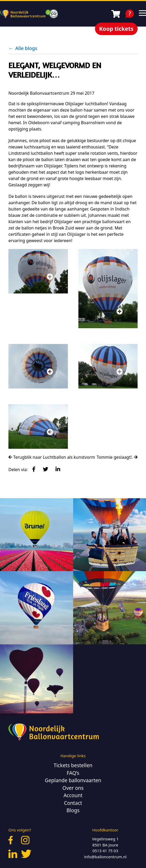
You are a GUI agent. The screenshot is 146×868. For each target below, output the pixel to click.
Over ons (73, 788)
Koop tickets (116, 29)
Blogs (73, 810)
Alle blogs (23, 48)
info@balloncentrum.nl (105, 857)
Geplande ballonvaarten (73, 780)
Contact (73, 803)
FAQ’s (73, 773)
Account (73, 795)
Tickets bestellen (73, 765)
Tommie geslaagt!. (117, 457)
